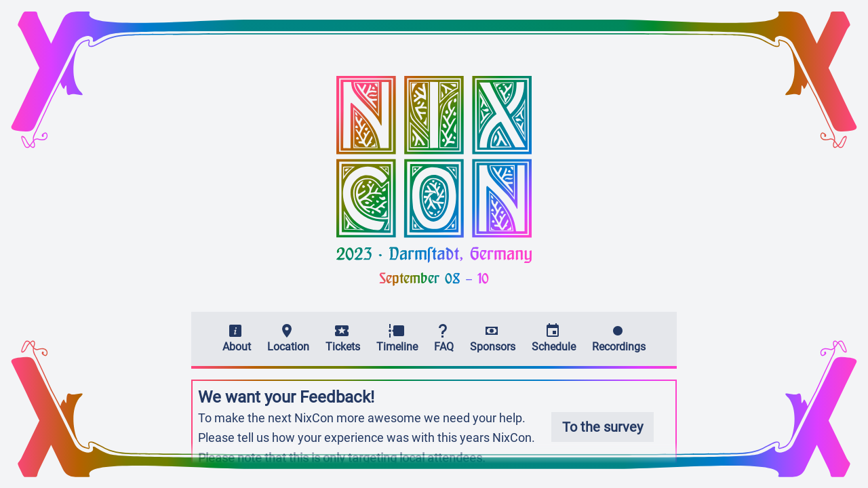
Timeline (397, 338)
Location (288, 338)
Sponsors (493, 338)
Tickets (343, 338)
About (237, 338)
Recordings (619, 338)
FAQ (444, 338)
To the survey (603, 427)
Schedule (554, 338)
